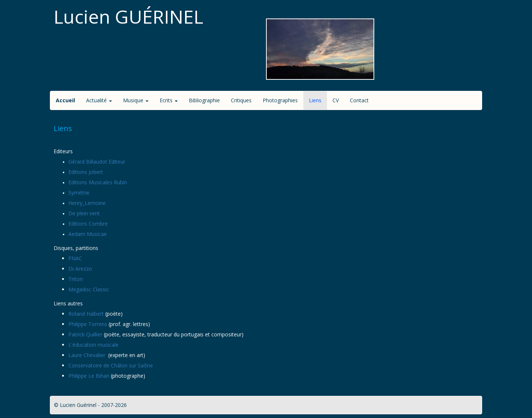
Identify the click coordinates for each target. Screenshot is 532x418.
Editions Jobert (86, 172)
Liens (315, 100)
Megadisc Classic (89, 289)
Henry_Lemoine (87, 203)
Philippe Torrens (88, 324)
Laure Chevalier (88, 355)
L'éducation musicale (93, 345)
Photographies (280, 100)
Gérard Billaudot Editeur (97, 162)
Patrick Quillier (85, 334)
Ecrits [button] (169, 100)
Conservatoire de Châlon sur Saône (111, 365)
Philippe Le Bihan (89, 376)
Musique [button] (136, 100)
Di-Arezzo (80, 269)
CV (336, 100)
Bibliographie (204, 100)
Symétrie (79, 193)
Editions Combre (88, 224)
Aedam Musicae (88, 234)
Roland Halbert (86, 314)
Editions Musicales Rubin (98, 182)
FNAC (75, 258)
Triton (76, 279)
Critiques (241, 100)
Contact (359, 100)
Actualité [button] (99, 100)
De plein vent (84, 213)
